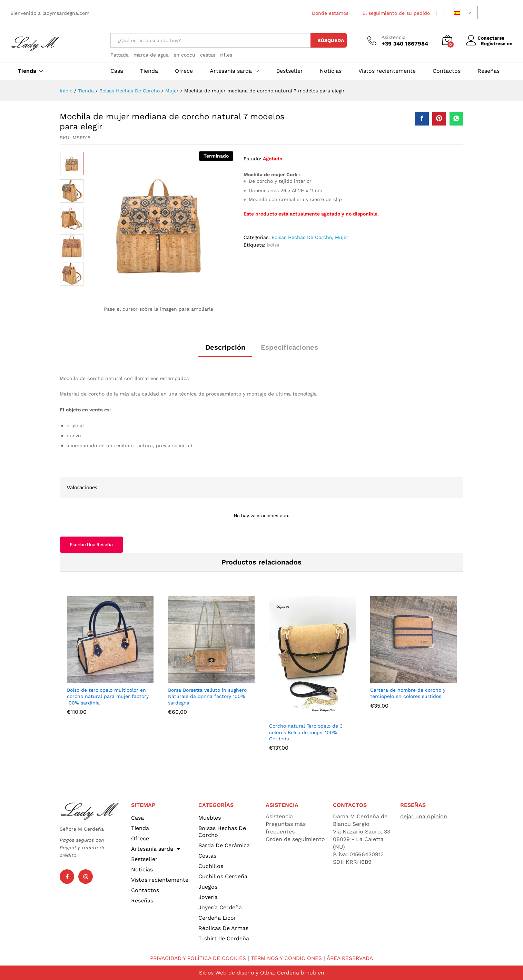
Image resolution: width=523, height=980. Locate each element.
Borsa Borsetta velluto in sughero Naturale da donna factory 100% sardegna (207, 696)
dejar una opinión (424, 816)
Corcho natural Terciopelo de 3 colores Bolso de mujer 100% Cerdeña (306, 732)
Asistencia (394, 37)
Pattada (120, 55)
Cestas (207, 856)
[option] (72, 163)
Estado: (252, 159)
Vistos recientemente (387, 71)
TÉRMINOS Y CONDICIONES (287, 958)
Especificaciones (289, 347)
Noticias (331, 71)
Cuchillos (211, 866)
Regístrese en (497, 43)
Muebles (210, 818)
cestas (208, 55)
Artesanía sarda (156, 849)
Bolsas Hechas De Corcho (302, 237)
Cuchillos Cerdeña (223, 876)
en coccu (184, 55)
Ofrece (184, 71)
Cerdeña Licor (217, 918)
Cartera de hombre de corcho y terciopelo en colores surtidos (408, 693)
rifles (226, 55)
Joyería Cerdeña (220, 907)
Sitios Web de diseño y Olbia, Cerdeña (249, 973)
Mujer (342, 237)
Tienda (27, 71)
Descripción (225, 347)
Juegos (208, 887)
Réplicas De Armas (223, 928)
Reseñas (489, 71)
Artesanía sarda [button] (231, 71)
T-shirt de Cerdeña (224, 938)
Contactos (447, 71)
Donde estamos (330, 13)
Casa (117, 71)
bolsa (273, 245)
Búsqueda (331, 40)
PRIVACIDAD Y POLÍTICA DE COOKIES (196, 958)
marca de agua (151, 55)
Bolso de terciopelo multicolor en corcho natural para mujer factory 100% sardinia (108, 696)
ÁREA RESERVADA (353, 958)
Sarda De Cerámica (224, 845)
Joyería (208, 897)
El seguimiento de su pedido (396, 13)
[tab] (225, 350)
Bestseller (290, 71)
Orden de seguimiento (295, 839)
